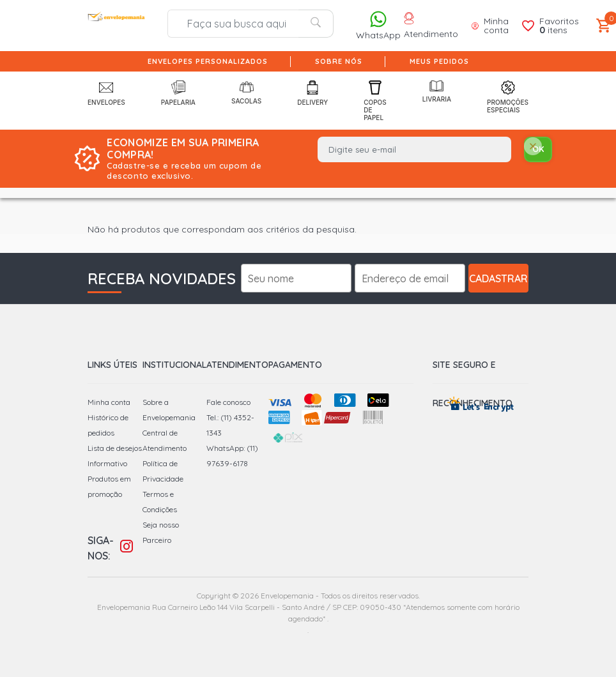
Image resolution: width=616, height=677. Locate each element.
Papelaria (178, 93)
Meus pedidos (439, 61)
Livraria (437, 92)
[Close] (533, 147)
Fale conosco (228, 402)
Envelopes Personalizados (208, 61)
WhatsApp (378, 25)
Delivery (312, 93)
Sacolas (246, 93)
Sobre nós (339, 61)
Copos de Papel (375, 101)
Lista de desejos (115, 448)
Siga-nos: (101, 548)
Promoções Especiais (508, 97)
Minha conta (109, 402)
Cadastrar (498, 278)
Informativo (107, 463)
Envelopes (106, 93)
